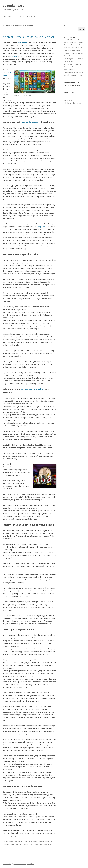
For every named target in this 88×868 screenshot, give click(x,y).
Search (66, 26)
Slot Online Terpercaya (27, 16)
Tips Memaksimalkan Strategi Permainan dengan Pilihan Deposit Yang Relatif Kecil (74, 48)
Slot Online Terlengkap (32, 389)
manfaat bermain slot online (13, 844)
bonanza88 (68, 100)
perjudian (41, 227)
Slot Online (22, 42)
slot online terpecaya (30, 844)
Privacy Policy (8, 16)
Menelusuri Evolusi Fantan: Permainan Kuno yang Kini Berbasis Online (73, 67)
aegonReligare (13, 5)
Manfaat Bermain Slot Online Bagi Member (28, 37)
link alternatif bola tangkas (73, 103)
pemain (15, 56)
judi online (48, 841)
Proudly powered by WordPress (24, 864)
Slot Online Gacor (30, 122)
